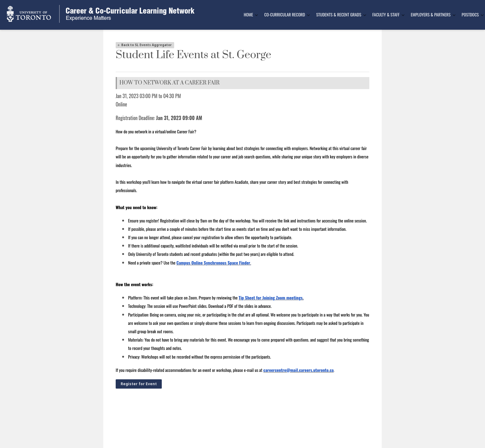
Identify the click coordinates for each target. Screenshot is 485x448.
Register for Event (139, 384)
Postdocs (470, 14)
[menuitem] (249, 15)
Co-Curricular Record (285, 14)
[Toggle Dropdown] (256, 15)
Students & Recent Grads (339, 14)
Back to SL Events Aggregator (144, 45)
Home (248, 14)
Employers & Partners (431, 14)
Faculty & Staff (386, 14)
